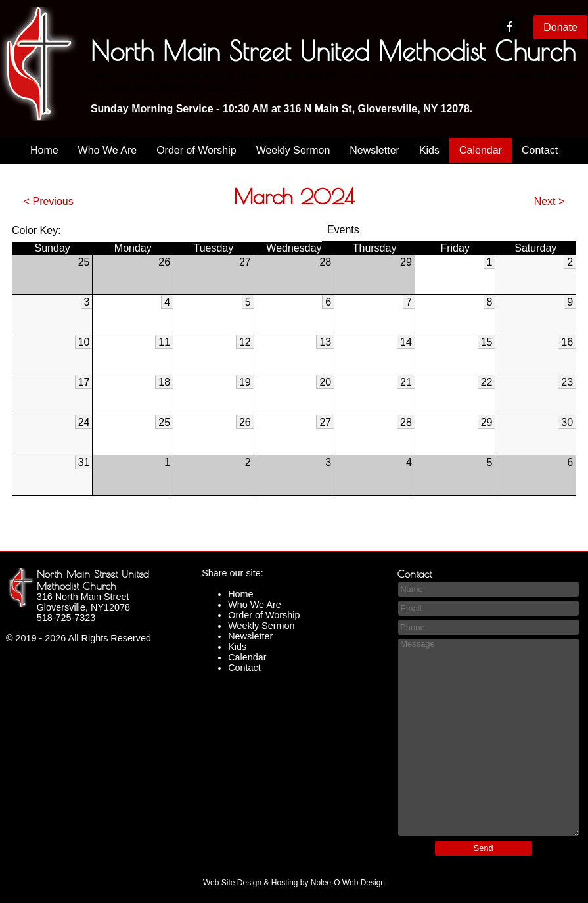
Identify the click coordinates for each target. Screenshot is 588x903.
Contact (540, 150)
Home (44, 150)
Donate (560, 27)
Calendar (481, 150)
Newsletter (374, 150)
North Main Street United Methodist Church (93, 580)
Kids (429, 150)
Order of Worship (196, 150)
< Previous (49, 201)
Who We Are (108, 150)
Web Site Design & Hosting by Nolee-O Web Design (294, 883)
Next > (550, 201)
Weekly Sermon (293, 150)
